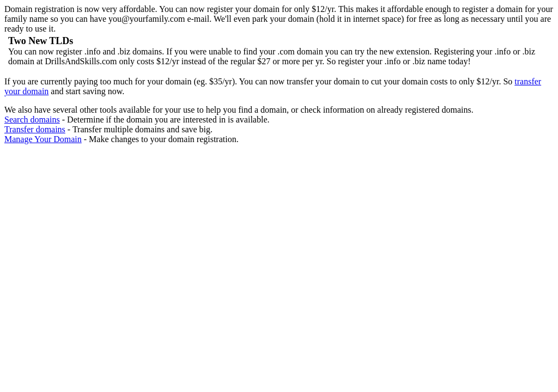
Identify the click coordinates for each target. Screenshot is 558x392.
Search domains (32, 120)
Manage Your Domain (43, 139)
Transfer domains (35, 129)
